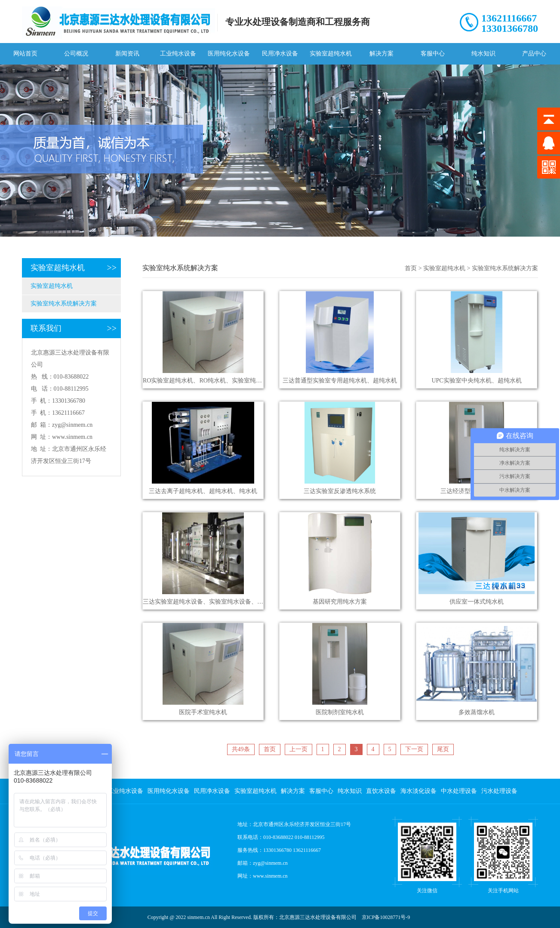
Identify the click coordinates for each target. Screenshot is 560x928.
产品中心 (534, 54)
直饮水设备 (381, 791)
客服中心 (433, 54)
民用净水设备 (280, 54)
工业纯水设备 (178, 54)
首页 (411, 268)
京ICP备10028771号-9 (386, 917)
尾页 (443, 749)
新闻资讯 (127, 54)
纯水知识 (483, 54)
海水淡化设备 (418, 791)
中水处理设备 (459, 791)
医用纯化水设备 (229, 54)
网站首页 (25, 54)
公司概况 (76, 54)
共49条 (241, 749)
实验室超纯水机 (331, 54)
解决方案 (382, 54)
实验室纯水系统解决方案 (64, 304)
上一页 (298, 749)
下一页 (414, 749)
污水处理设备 (499, 791)
